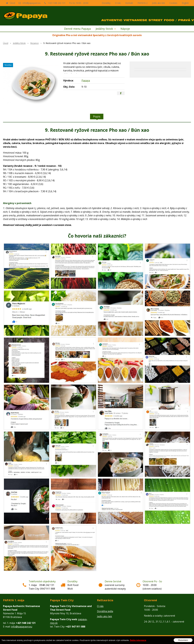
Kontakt (129, 3)
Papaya (86, 80)
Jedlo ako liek (158, 3)
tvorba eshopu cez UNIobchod (88, 640)
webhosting (107, 640)
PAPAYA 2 (143, 3)
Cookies (173, 3)
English (185, 3)
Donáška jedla (105, 611)
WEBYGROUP (129, 640)
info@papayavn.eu (32, 3)
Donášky (106, 3)
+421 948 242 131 (57, 3)
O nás (118, 3)
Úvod (12, 3)
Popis (97, 116)
